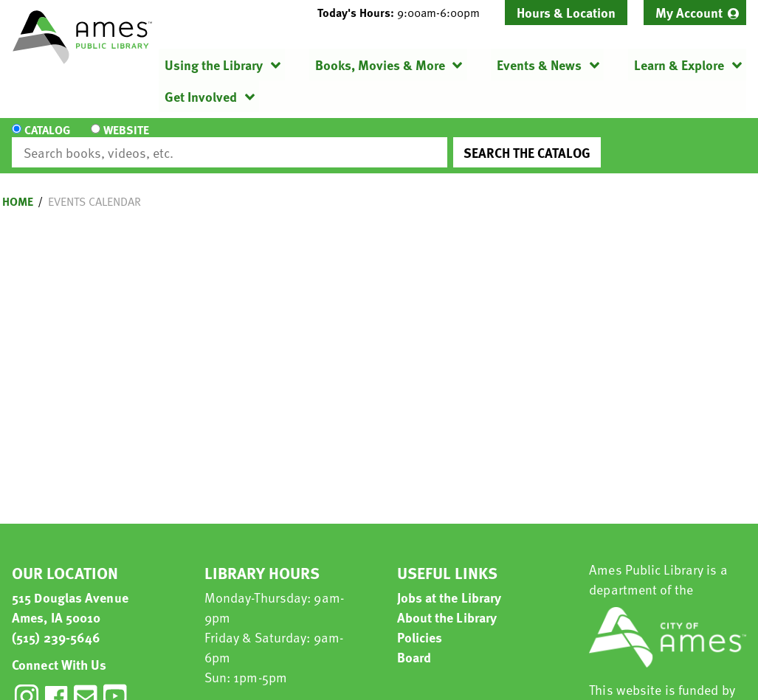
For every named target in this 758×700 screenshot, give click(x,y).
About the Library (447, 604)
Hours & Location (566, 12)
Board (414, 644)
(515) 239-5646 (56, 624)
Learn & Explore (679, 65)
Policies (420, 624)
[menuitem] (695, 13)
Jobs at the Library (449, 584)
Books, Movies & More (380, 65)
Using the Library (214, 65)
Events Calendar (94, 188)
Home (18, 188)
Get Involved (201, 96)
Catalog (47, 139)
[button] (404, 13)
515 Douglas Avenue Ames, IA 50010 (70, 594)
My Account (689, 12)
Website (124, 139)
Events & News (539, 65)
